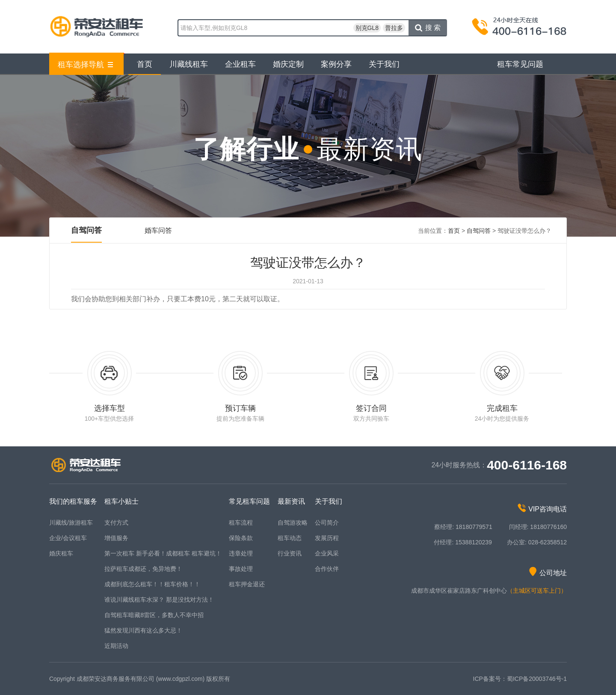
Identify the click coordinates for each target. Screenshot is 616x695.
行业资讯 (290, 553)
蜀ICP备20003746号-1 (537, 679)
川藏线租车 (189, 64)
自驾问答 (86, 230)
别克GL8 (367, 28)
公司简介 (327, 523)
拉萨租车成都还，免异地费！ (143, 569)
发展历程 (327, 538)
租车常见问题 (520, 64)
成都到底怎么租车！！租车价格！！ (152, 584)
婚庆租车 (61, 553)
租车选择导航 (86, 65)
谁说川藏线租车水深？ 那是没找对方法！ (159, 600)
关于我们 (384, 64)
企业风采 (327, 553)
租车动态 (290, 538)
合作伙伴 (327, 569)
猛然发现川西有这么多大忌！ (143, 630)
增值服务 (116, 538)
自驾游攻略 (293, 523)
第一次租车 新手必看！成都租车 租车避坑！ (163, 553)
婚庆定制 (288, 64)
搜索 (429, 28)
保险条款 (241, 538)
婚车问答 (158, 230)
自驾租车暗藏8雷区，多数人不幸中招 (154, 615)
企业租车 (240, 64)
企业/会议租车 (68, 538)
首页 (145, 64)
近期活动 (116, 646)
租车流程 (241, 523)
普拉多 (394, 28)
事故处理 (241, 569)
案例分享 (336, 64)
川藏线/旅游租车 (71, 523)
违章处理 (241, 553)
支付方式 (116, 523)
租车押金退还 (247, 584)
